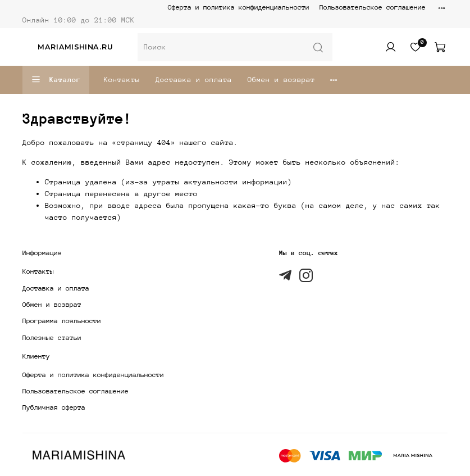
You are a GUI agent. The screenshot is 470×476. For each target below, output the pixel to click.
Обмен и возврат (281, 80)
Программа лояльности (62, 321)
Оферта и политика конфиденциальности (239, 7)
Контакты (122, 80)
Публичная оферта (54, 407)
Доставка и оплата (194, 80)
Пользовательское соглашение (373, 7)
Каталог (56, 80)
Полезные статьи (52, 338)
